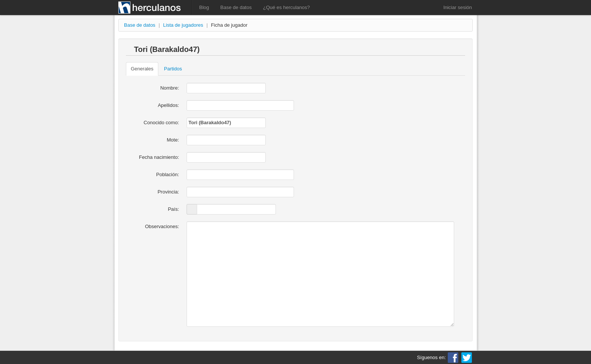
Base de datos (236, 7)
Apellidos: (168, 105)
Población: (168, 174)
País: (173, 209)
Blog (204, 7)
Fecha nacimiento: (159, 157)
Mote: (173, 140)
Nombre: (170, 88)
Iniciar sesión (458, 7)
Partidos (173, 69)
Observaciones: (162, 226)
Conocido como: (161, 123)
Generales (142, 69)
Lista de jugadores (183, 25)
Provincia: (168, 192)
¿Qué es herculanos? (286, 7)
